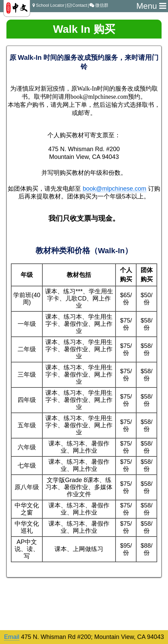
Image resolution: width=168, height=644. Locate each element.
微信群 (99, 5)
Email (12, 637)
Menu (151, 6)
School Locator (48, 5)
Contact (77, 5)
